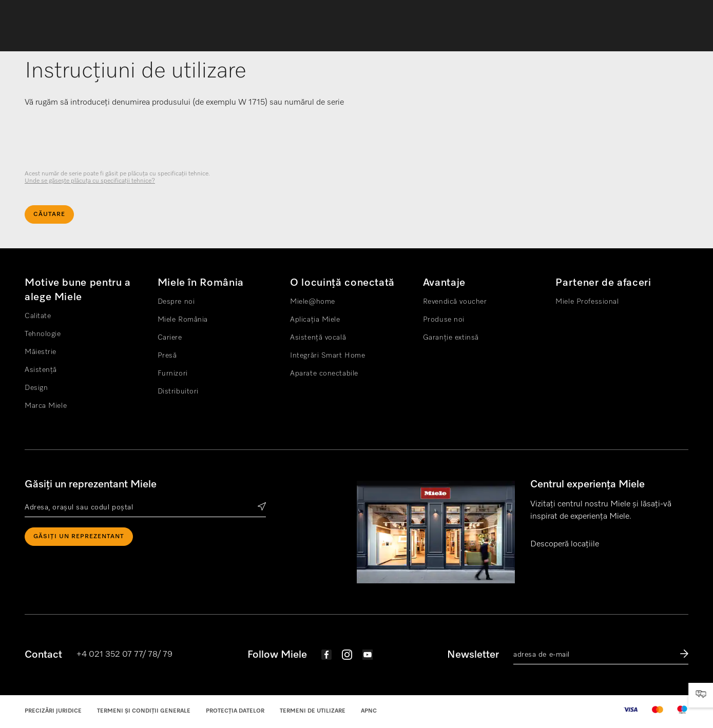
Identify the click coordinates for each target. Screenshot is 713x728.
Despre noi (176, 302)
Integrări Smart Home (327, 356)
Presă (167, 356)
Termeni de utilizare (313, 711)
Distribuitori (178, 391)
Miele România (183, 320)
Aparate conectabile (324, 373)
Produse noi (444, 320)
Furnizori (173, 373)
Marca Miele (46, 406)
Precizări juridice (53, 711)
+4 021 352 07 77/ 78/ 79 (124, 655)
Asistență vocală (318, 338)
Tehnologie (43, 334)
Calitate (38, 316)
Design (36, 388)
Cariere (170, 338)
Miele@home (313, 302)
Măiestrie (41, 352)
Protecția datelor (235, 711)
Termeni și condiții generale (144, 711)
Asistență (41, 370)
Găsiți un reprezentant (79, 537)
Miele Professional (587, 302)
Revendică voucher (455, 302)
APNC (369, 711)
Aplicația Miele (315, 320)
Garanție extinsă (451, 338)
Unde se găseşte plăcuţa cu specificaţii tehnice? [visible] (90, 181)
